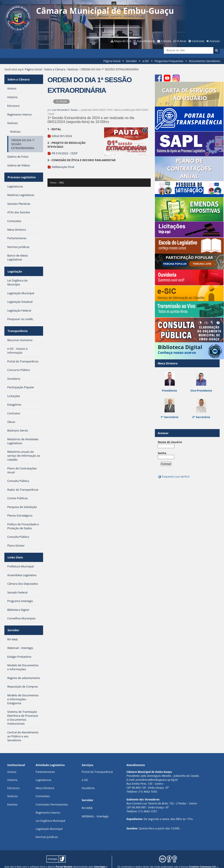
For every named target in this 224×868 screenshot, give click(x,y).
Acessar (215, 41)
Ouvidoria (88, 779)
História (12, 771)
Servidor (131, 61)
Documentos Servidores (205, 61)
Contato (166, 41)
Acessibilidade (146, 41)
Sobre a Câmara (55, 69)
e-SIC (146, 61)
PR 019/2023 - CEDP (62, 153)
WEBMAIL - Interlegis (95, 807)
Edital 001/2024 (60, 136)
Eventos (12, 796)
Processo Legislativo (21, 175)
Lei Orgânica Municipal (50, 812)
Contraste (198, 41)
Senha (162, 453)
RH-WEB (87, 799)
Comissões (43, 788)
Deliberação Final (61, 167)
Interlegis (100, 858)
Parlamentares (45, 763)
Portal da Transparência (97, 763)
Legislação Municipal (49, 820)
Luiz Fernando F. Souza (65, 110)
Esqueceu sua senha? (174, 476)
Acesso (12, 763)
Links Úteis (15, 551)
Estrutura (13, 779)
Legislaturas (43, 771)
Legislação (14, 268)
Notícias (73, 69)
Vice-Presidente (201, 390)
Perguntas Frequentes (169, 61)
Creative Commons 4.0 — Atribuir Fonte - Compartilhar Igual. (183, 859)
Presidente (169, 390)
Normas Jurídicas (47, 828)
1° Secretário (170, 417)
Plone (66, 861)
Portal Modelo (64, 858)
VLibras (182, 41)
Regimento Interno (48, 804)
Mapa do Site (123, 41)
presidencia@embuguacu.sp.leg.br (157, 771)
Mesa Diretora (45, 779)
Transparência (17, 326)
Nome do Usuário (170, 442)
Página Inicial (112, 61)
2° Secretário (201, 417)
